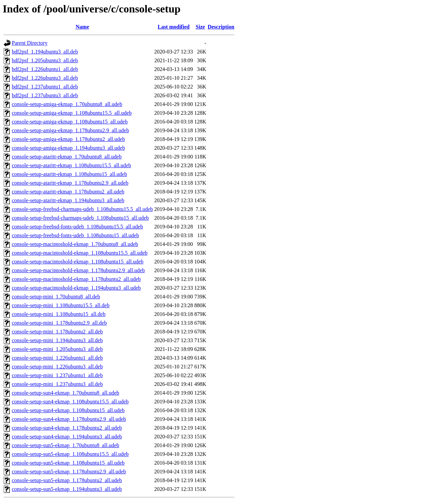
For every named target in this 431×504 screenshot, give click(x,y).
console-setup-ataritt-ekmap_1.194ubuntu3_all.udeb (68, 200)
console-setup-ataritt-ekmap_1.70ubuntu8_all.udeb (67, 157)
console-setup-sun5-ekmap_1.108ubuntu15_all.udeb (68, 463)
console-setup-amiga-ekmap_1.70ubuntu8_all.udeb (67, 104)
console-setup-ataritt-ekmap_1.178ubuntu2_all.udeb (68, 192)
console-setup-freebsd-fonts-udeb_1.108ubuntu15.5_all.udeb (77, 227)
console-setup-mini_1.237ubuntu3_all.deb (57, 384)
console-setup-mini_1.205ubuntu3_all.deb (57, 349)
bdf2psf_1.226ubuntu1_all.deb (45, 69)
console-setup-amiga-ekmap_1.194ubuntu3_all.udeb (68, 148)
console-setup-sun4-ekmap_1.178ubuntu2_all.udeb (67, 428)
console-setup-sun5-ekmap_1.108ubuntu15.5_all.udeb (70, 454)
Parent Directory (30, 43)
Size (200, 27)
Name (82, 27)
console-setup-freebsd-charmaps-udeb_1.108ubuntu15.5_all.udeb (82, 209)
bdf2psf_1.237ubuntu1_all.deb (45, 87)
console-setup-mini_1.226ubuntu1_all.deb (57, 358)
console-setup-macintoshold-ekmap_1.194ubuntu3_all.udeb (76, 288)
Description (221, 27)
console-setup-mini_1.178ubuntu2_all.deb (57, 332)
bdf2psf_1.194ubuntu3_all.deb (45, 52)
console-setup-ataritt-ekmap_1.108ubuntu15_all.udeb (69, 174)
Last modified (174, 27)
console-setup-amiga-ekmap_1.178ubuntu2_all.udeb (68, 139)
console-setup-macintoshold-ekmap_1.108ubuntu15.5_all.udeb (80, 253)
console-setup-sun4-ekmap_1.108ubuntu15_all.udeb (68, 410)
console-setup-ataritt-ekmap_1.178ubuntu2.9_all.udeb (70, 183)
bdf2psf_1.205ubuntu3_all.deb (45, 60)
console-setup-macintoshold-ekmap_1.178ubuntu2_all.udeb (76, 279)
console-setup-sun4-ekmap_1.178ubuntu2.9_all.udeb (69, 419)
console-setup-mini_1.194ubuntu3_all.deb (57, 340)
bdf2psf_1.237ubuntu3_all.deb (45, 95)
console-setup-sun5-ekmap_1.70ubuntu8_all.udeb (65, 445)
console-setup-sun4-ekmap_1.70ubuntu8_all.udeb (65, 393)
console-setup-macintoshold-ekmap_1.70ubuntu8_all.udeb (75, 244)
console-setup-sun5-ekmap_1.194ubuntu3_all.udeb (67, 489)
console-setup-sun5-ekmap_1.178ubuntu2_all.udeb (67, 480)
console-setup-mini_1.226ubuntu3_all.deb (57, 367)
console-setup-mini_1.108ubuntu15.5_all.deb (61, 305)
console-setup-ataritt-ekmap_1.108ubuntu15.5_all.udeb (71, 165)
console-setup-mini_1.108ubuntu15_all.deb (59, 314)
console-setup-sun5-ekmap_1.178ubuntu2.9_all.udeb (69, 472)
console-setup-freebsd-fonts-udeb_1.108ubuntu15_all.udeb (75, 235)
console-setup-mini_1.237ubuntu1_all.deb (57, 375)
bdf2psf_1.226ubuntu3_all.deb (45, 78)
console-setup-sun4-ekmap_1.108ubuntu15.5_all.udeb (70, 402)
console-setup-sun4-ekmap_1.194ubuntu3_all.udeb (67, 437)
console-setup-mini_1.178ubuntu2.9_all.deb (59, 323)
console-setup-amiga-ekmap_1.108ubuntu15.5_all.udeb (72, 113)
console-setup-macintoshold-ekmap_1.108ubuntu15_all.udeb (78, 262)
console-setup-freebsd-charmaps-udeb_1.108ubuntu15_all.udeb (80, 218)
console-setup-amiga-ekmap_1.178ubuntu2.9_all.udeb (70, 130)
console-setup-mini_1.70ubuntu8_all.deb (56, 297)
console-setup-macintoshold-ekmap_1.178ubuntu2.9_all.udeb (78, 270)
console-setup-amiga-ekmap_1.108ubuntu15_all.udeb (70, 122)
